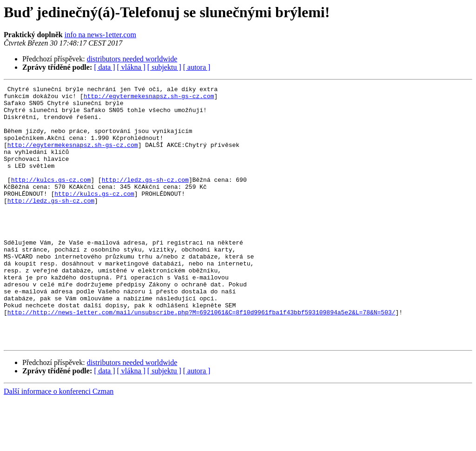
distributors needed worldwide (132, 59)
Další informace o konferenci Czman (59, 443)
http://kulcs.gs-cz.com (51, 199)
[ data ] (104, 67)
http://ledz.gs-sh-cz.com (145, 199)
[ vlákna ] (131, 67)
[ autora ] (197, 67)
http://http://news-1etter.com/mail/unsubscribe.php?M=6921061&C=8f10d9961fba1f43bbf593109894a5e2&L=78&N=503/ (202, 358)
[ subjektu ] (164, 67)
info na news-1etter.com (100, 35)
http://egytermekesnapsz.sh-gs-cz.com (149, 99)
